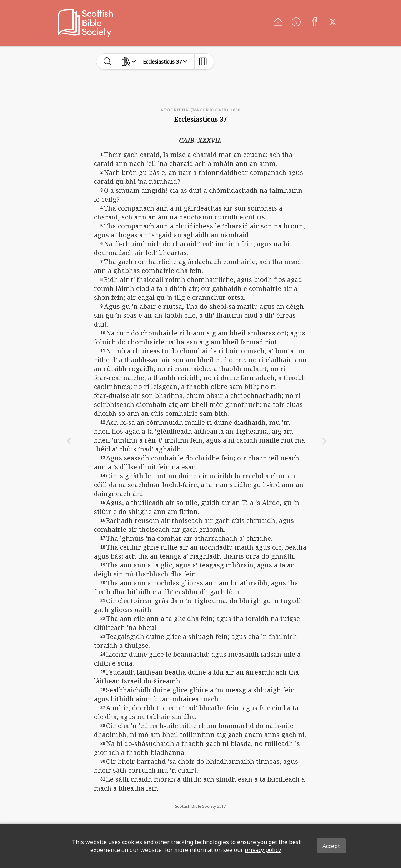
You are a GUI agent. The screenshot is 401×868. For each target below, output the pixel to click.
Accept (331, 846)
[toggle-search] (108, 61)
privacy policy (263, 850)
